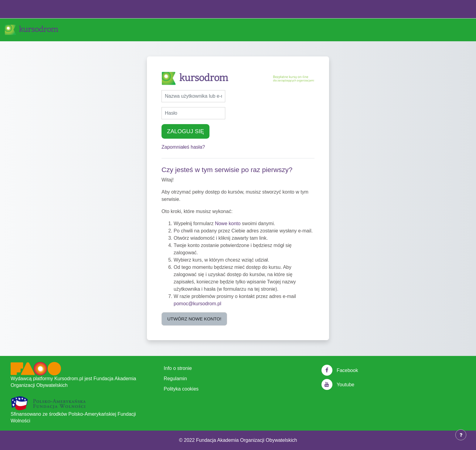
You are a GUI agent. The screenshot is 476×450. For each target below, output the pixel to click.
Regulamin (175, 379)
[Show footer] (461, 435)
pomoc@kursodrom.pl (197, 304)
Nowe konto (228, 223)
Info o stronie (178, 368)
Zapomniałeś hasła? (183, 147)
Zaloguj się (185, 131)
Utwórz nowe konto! (194, 319)
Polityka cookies (181, 389)
